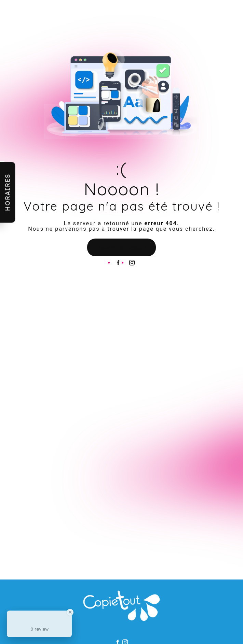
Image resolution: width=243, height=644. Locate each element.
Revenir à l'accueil (121, 247)
